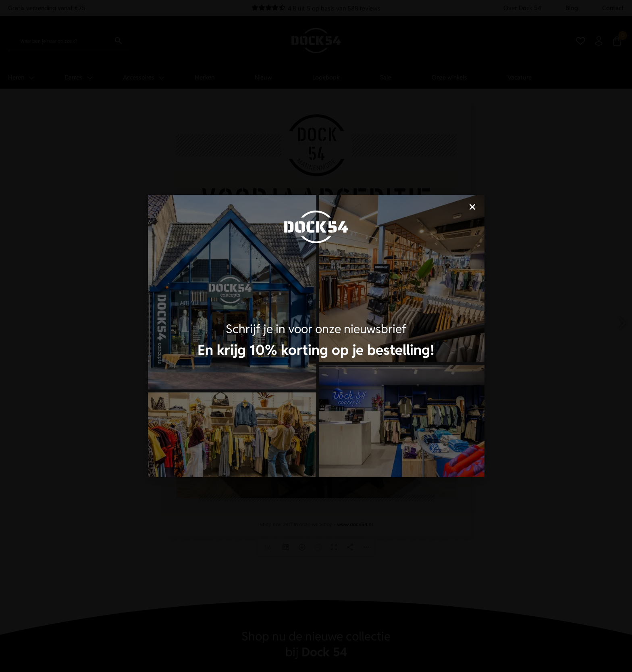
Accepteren (266, 364)
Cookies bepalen (366, 364)
